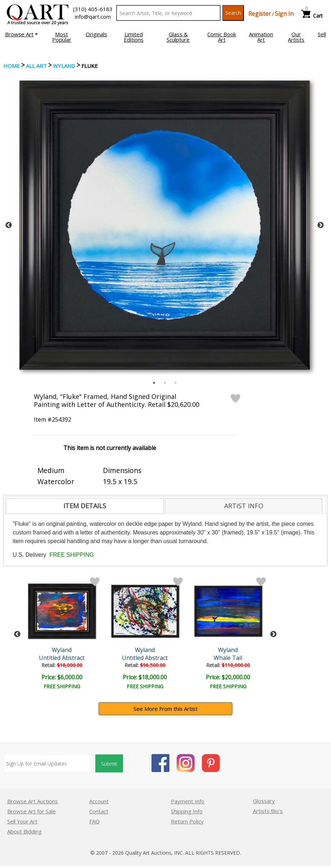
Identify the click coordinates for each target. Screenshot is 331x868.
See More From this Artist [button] (165, 709)
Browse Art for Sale (31, 811)
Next (321, 225)
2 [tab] (165, 383)
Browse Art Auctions (33, 801)
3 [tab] (176, 383)
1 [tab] (154, 383)
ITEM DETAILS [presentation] (85, 506)
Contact (99, 811)
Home (12, 66)
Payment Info (188, 801)
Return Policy (187, 821)
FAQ (94, 821)
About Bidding (24, 831)
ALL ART (36, 66)
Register (260, 14)
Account (99, 801)
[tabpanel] (165, 225)
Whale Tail (228, 658)
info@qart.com (93, 17)
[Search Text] (168, 13)
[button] (21, 34)
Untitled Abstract (62, 658)
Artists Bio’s (268, 811)
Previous (9, 225)
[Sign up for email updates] (47, 763)
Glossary (264, 801)
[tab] (85, 506)
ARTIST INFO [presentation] (244, 506)
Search (233, 13)
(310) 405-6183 (93, 9)
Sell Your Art (22, 821)
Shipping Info (187, 811)
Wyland (64, 66)
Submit (109, 764)
